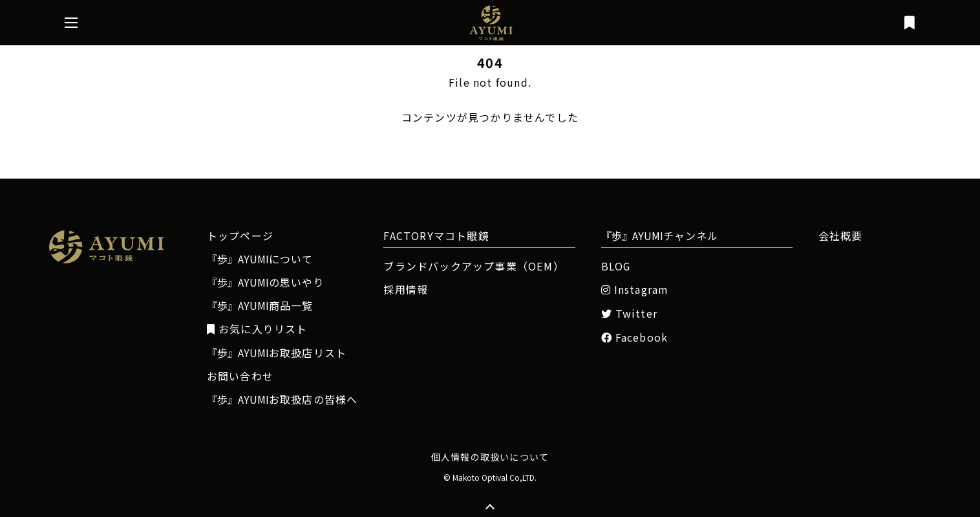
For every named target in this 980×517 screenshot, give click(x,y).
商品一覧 (260, 305)
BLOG (616, 266)
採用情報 (406, 289)
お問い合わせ (240, 376)
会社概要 (841, 236)
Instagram (635, 290)
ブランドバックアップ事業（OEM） (473, 266)
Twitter (630, 313)
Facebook (635, 337)
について (260, 259)
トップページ (240, 236)
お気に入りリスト (257, 329)
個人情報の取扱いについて (490, 457)
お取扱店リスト (277, 353)
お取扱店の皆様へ (282, 399)
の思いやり (266, 282)
